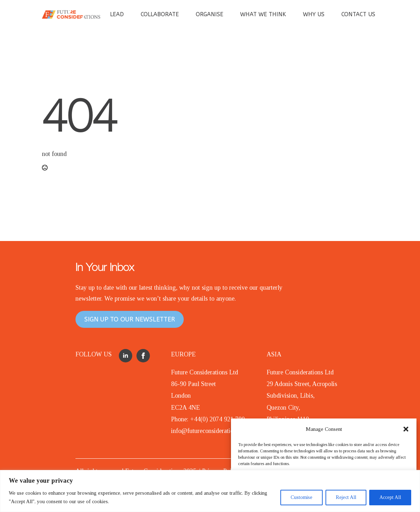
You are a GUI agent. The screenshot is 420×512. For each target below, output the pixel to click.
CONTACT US (358, 14)
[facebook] (143, 356)
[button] (406, 429)
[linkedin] (126, 356)
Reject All (346, 497)
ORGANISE (209, 14)
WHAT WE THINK (263, 14)
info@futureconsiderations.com (211, 431)
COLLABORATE (160, 14)
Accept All (390, 497)
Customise (302, 497)
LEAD (117, 14)
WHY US (314, 14)
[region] (210, 491)
